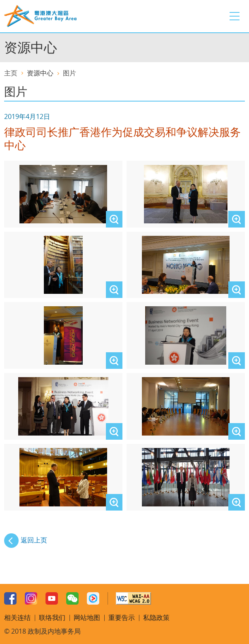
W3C (133, 598)
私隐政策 (156, 617)
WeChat (72, 598)
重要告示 (122, 617)
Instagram (31, 598)
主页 (11, 73)
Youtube (52, 598)
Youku (93, 598)
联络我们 (52, 617)
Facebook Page (10, 598)
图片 (69, 73)
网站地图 (87, 617)
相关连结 (17, 617)
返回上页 (34, 540)
